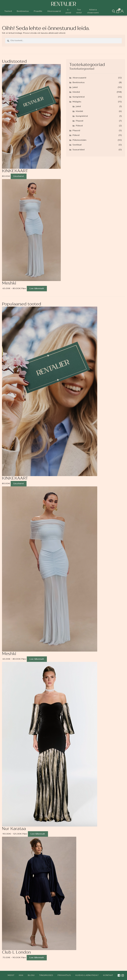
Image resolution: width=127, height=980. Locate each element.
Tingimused (46, 975)
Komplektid (79, 97)
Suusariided (79, 150)
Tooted (8, 11)
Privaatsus (64, 975)
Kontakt (108, 975)
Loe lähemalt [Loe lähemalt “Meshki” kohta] (37, 289)
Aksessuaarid (54, 11)
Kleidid (76, 92)
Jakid (75, 87)
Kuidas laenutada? (87, 975)
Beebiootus (23, 11)
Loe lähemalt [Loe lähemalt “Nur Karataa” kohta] (38, 834)
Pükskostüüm (79, 140)
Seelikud (77, 145)
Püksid (79, 126)
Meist (11, 975)
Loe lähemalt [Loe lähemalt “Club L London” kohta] (37, 958)
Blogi (31, 975)
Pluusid (79, 121)
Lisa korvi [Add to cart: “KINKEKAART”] (19, 176)
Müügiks (77, 102)
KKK (21, 975)
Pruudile (38, 11)
